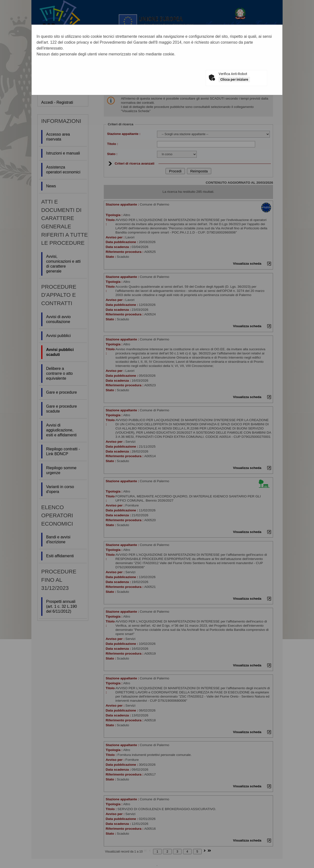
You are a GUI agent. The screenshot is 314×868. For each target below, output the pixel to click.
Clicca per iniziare (234, 79)
